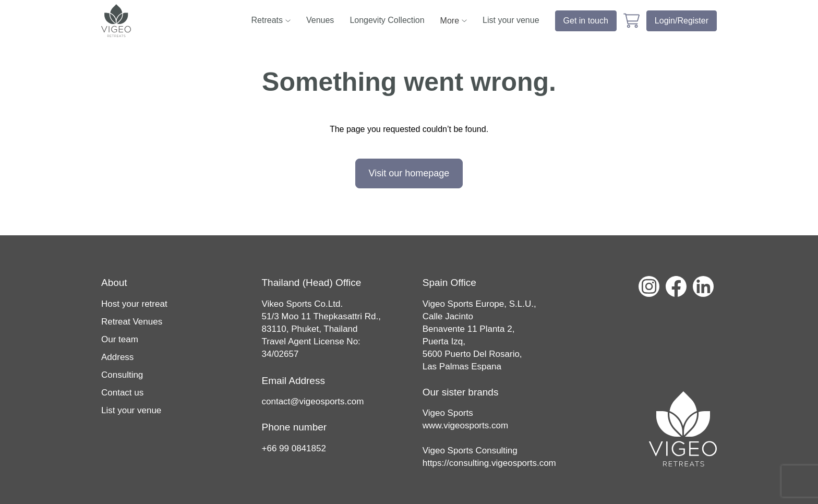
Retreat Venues (132, 322)
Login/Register (682, 21)
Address (117, 357)
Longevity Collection (387, 20)
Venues (320, 20)
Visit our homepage (409, 173)
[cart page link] (631, 21)
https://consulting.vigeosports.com (489, 463)
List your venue (511, 20)
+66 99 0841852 (294, 448)
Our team (120, 339)
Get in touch (586, 21)
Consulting (122, 375)
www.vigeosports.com (465, 425)
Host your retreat (134, 304)
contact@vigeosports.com (313, 401)
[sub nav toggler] (288, 21)
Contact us (122, 393)
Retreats (267, 20)
